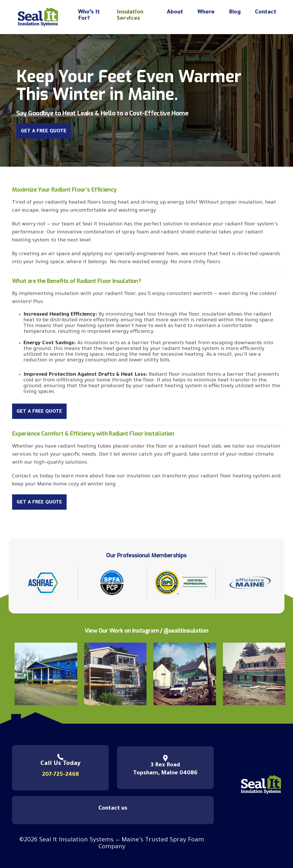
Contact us (113, 809)
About (175, 13)
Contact (266, 13)
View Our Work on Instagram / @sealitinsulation (147, 631)
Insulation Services (130, 16)
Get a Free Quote (44, 132)
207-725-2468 (61, 775)
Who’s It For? (89, 16)
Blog (235, 13)
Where (206, 13)
